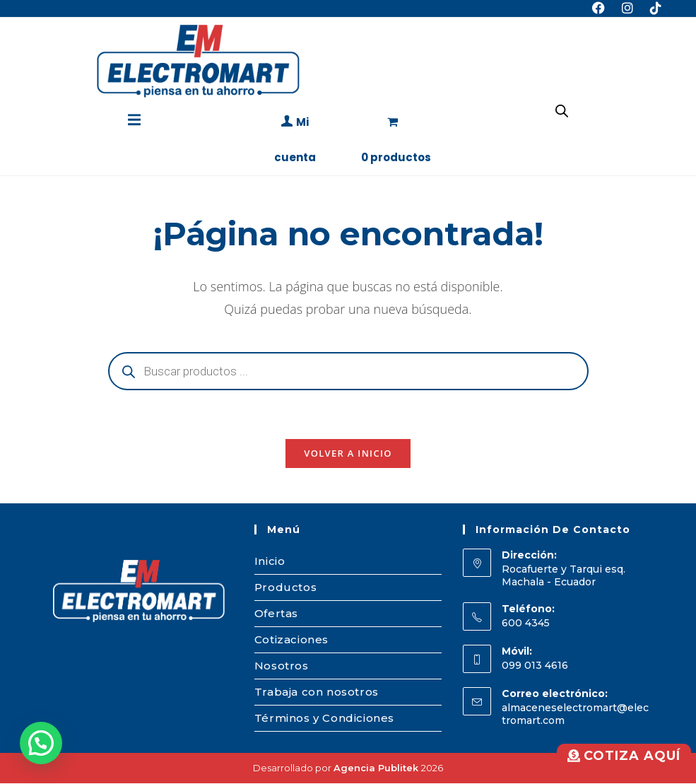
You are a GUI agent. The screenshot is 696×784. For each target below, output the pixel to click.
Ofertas (276, 614)
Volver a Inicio (348, 454)
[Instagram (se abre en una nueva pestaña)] (627, 8)
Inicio (270, 562)
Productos (285, 588)
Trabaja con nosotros (317, 692)
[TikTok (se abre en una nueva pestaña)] (651, 8)
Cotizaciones (291, 640)
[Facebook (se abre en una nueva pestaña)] (598, 8)
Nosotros (282, 666)
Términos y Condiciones (324, 719)
